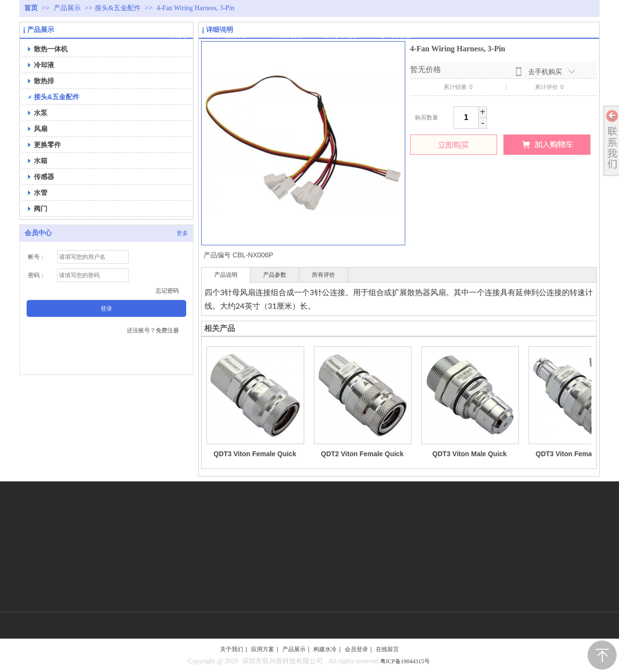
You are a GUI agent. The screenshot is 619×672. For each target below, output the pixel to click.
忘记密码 (167, 291)
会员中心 (38, 233)
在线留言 (387, 649)
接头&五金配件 (118, 8)
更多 (182, 233)
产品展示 (68, 8)
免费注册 (167, 330)
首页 (31, 8)
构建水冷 (325, 649)
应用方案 (263, 649)
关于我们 (232, 649)
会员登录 (356, 649)
